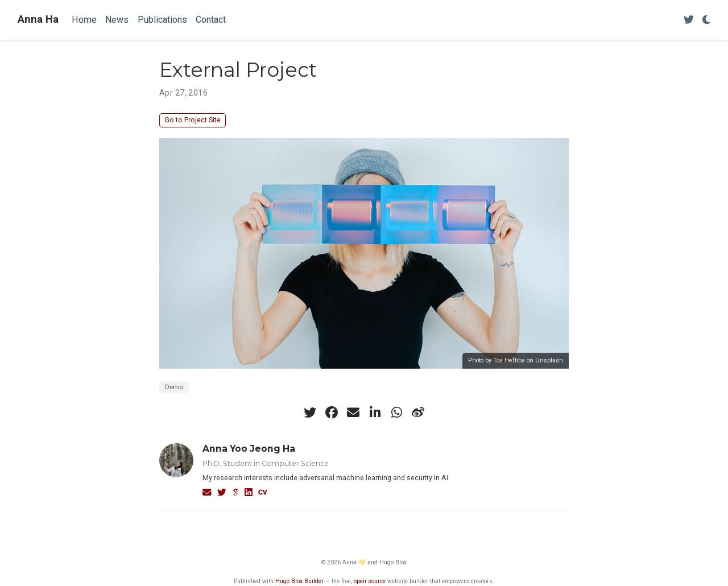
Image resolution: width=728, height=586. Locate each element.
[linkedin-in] (375, 412)
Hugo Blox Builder (299, 581)
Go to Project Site (193, 120)
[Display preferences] (706, 20)
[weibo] (418, 412)
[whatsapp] (396, 412)
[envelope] (353, 412)
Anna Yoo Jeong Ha (249, 449)
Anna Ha (38, 19)
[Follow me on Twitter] (689, 20)
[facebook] (332, 412)
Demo (174, 387)
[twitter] (310, 412)
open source (370, 581)
